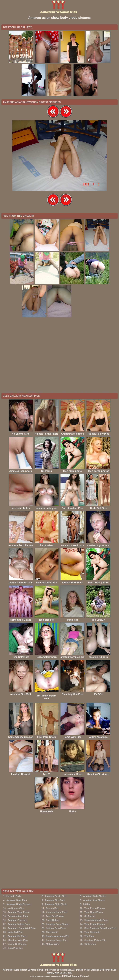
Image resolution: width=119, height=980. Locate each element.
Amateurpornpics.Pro (58, 936)
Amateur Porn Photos (58, 924)
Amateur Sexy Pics (17, 900)
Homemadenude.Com (96, 920)
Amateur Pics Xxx (17, 920)
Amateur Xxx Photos (94, 900)
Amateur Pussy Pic (56, 940)
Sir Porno (90, 916)
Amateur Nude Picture (18, 904)
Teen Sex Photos (55, 916)
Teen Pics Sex (15, 948)
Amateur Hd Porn (17, 936)
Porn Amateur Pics (18, 916)
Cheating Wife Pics (18, 940)
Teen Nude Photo (94, 912)
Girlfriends (90, 944)
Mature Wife (52, 944)
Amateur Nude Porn (57, 912)
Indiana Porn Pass (56, 928)
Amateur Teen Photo (19, 912)
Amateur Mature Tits (95, 940)
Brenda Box (52, 908)
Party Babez (52, 920)
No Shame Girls (16, 908)
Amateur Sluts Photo (56, 904)
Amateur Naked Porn (19, 924)
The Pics (89, 936)
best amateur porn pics (47, 697)
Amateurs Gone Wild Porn (22, 928)
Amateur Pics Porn (55, 900)
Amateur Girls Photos (95, 896)
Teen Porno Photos (95, 908)
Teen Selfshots (92, 932)
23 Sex (87, 904)
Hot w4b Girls (14, 896)
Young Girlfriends (17, 944)
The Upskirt (52, 932)
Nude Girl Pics (15, 932)
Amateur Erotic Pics (56, 896)
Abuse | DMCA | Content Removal (72, 976)
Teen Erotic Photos (95, 924)
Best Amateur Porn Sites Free (100, 928)
